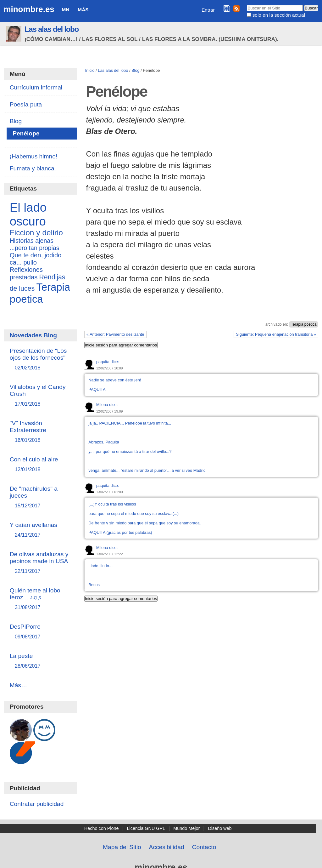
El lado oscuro (28, 214)
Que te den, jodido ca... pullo (36, 259)
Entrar (208, 10)
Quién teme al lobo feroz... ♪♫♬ (40, 599)
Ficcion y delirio (36, 233)
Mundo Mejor (186, 828)
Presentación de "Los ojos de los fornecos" (40, 360)
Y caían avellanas (40, 530)
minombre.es (29, 9)
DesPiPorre (40, 632)
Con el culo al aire (40, 465)
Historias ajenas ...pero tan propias (35, 244)
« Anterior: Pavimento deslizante (115, 334)
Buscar (247, 5)
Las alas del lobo (52, 29)
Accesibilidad (167, 847)
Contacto (204, 847)
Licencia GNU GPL (146, 828)
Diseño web (220, 828)
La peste (40, 661)
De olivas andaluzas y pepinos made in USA (40, 563)
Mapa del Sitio (122, 847)
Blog (136, 70)
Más (83, 10)
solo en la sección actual (279, 15)
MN (66, 10)
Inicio (90, 70)
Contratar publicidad (37, 804)
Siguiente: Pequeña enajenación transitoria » (276, 334)
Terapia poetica (304, 324)
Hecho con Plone (102, 828)
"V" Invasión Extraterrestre (40, 432)
